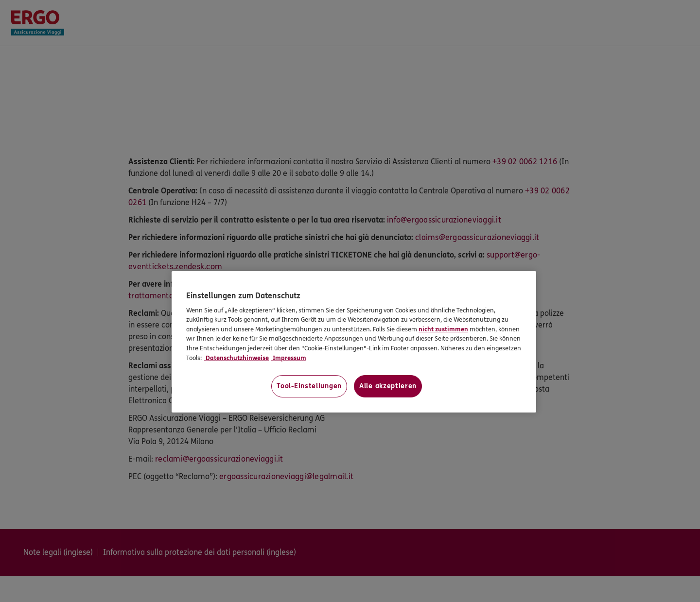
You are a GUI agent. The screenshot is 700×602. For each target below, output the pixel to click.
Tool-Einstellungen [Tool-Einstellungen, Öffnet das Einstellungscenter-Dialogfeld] (309, 386)
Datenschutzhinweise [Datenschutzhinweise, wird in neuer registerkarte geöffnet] (236, 358)
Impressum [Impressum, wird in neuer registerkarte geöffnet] (289, 358)
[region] (354, 342)
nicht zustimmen (443, 329)
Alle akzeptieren (388, 386)
